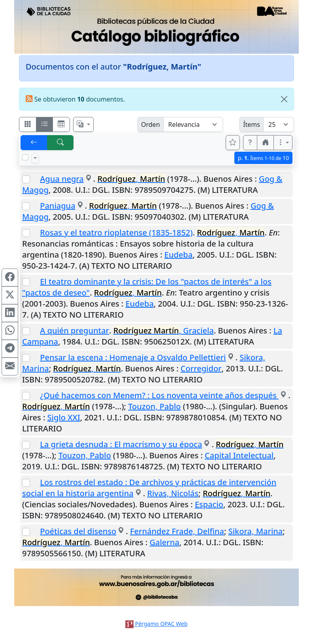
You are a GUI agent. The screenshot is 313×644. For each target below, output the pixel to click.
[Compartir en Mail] (10, 367)
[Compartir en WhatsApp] (10, 331)
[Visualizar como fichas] (28, 124)
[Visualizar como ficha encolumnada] (45, 124)
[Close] (284, 99)
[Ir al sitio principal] (156, 27)
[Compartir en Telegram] (10, 349)
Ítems (252, 124)
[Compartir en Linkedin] (10, 313)
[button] (250, 143)
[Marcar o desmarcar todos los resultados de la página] (25, 157)
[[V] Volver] (34, 143)
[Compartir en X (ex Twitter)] (10, 296)
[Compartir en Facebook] (10, 278)
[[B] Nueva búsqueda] (60, 143)
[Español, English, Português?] (83, 124)
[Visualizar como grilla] (61, 124)
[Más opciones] (283, 143)
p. (263, 158)
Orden (151, 124)
